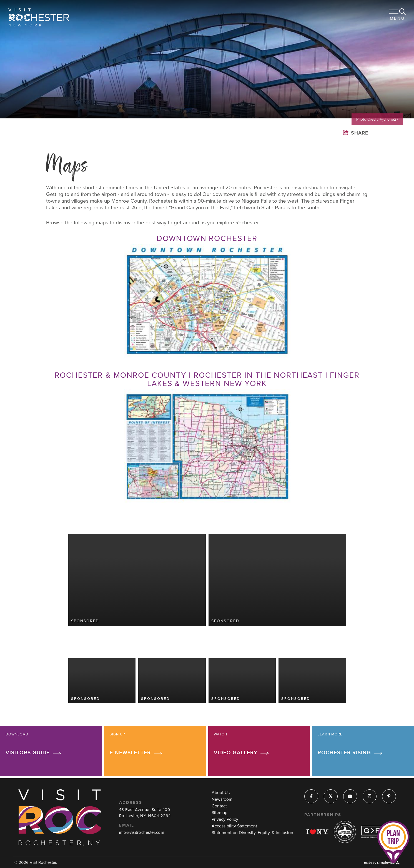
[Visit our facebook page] (311, 796)
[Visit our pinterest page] (389, 796)
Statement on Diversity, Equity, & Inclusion (252, 833)
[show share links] (361, 133)
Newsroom (222, 799)
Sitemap (219, 813)
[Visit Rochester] (39, 17)
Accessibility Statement (234, 826)
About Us (221, 793)
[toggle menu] (397, 17)
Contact (219, 806)
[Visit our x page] (331, 796)
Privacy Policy (225, 819)
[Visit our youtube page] (350, 796)
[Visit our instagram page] (369, 796)
